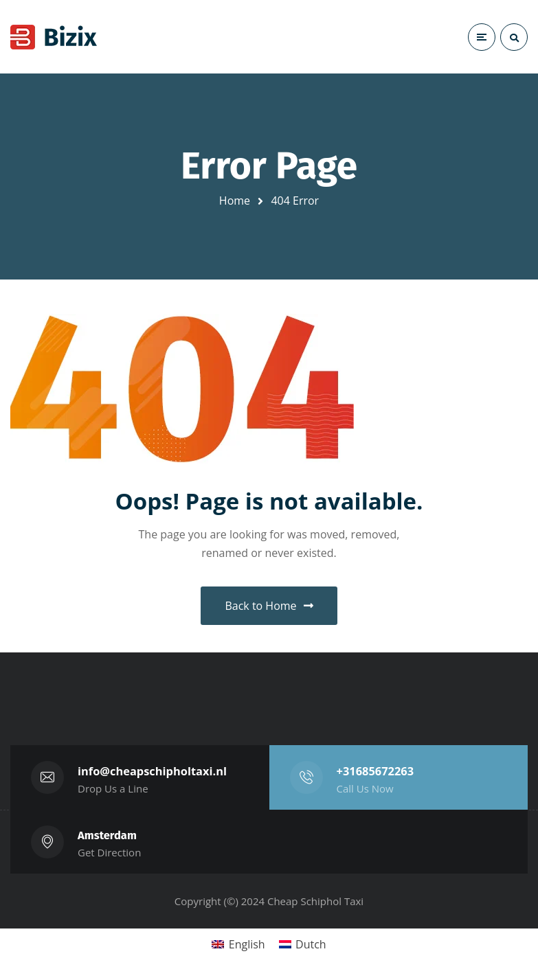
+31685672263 (376, 771)
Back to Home (269, 606)
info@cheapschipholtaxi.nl (153, 771)
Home (235, 201)
